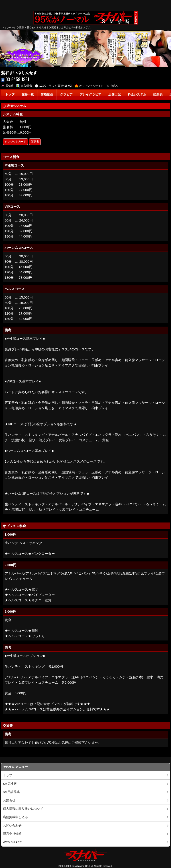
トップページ (9, 27)
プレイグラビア (90, 95)
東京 (22, 27)
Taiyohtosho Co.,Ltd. (83, 866)
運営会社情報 (12, 834)
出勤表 (158, 95)
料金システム (137, 95)
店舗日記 (114, 95)
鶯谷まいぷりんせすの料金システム (71, 27)
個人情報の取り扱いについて (23, 809)
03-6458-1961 (15, 79)
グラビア (66, 95)
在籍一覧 (28, 95)
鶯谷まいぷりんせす (38, 27)
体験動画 (47, 95)
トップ (10, 95)
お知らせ (9, 800)
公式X (112, 86)
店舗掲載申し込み (15, 817)
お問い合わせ (12, 826)
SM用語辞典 (11, 792)
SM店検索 (10, 784)
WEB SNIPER (12, 842)
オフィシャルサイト (89, 86)
